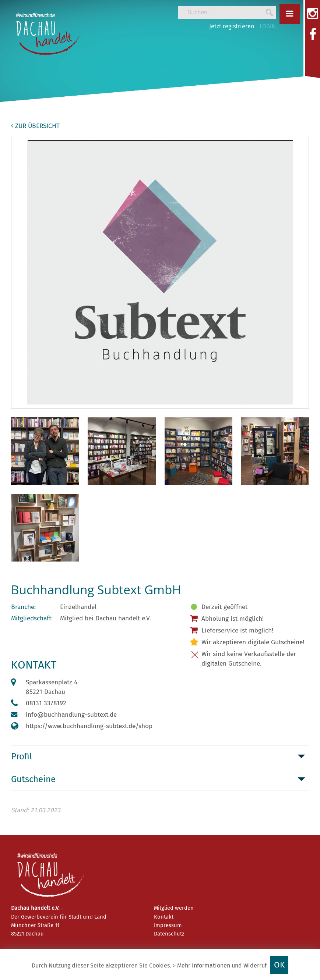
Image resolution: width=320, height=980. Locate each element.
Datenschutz (169, 934)
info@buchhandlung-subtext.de (71, 715)
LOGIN (268, 26)
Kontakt (164, 917)
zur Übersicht (35, 126)
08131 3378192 (46, 703)
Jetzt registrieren (232, 26)
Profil (22, 756)
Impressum (168, 925)
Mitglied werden (174, 908)
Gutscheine (33, 779)
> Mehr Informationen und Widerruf (220, 965)
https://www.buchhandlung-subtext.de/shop (89, 726)
